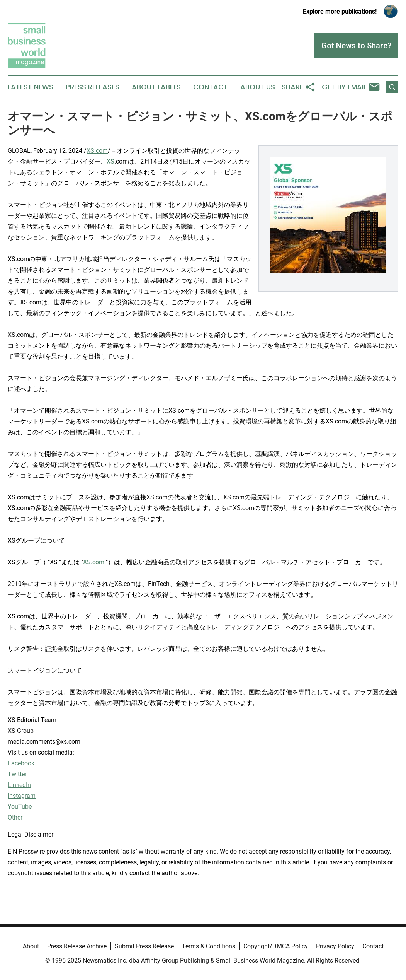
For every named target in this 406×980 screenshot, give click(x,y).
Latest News (31, 87)
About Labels (156, 87)
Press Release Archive (77, 946)
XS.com (97, 151)
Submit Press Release (144, 946)
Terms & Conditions (209, 946)
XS (110, 161)
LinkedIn (19, 785)
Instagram (22, 796)
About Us (258, 87)
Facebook (21, 763)
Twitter (17, 774)
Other (15, 817)
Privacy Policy (335, 946)
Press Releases (93, 87)
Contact (211, 87)
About (31, 946)
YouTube (20, 807)
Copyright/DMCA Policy (276, 946)
